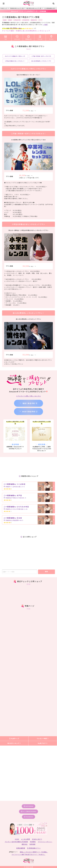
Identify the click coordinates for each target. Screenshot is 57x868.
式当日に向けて (37, 839)
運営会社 (25, 844)
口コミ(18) (17, 37)
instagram (28, 806)
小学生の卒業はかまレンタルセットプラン (16, 61)
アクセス (51, 37)
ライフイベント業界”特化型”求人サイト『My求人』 (28, 854)
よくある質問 (26, 839)
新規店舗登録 (21, 848)
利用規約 (33, 842)
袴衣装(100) (29, 37)
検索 (46, 571)
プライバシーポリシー (45, 842)
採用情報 (33, 844)
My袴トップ (14, 738)
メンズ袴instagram (28, 811)
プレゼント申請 (43, 738)
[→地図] (45, 24)
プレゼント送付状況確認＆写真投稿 (16, 842)
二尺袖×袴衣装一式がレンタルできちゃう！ (43, 56)
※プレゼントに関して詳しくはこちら (28, 396)
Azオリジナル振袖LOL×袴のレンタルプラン (17, 56)
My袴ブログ (43, 743)
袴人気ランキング (14, 743)
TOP (6, 37)
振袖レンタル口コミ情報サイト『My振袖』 (34, 852)
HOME (17, 839)
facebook (28, 817)
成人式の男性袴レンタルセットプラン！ (42, 61)
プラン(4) (40, 37)
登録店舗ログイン (34, 848)
